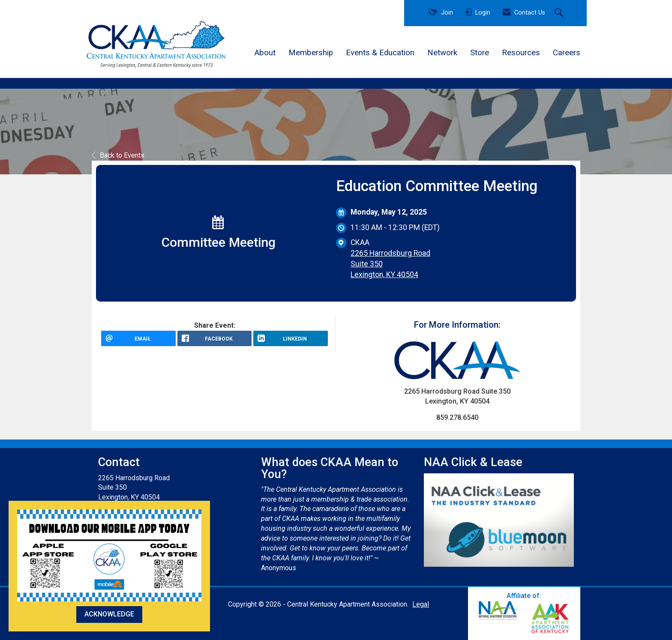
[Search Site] (560, 13)
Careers (567, 53)
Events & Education (380, 53)
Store (480, 53)
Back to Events (118, 155)
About (265, 53)
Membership (311, 53)
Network (442, 53)
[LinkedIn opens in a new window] (291, 341)
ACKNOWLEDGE (109, 614)
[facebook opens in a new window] (215, 341)
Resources (521, 53)
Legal (421, 604)
